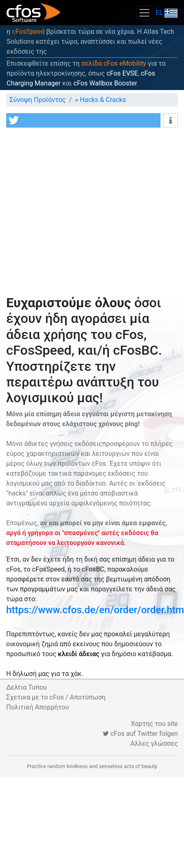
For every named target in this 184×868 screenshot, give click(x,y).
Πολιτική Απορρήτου (38, 707)
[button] (83, 120)
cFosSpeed (28, 32)
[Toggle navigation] (144, 13)
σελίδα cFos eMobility (114, 63)
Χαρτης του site (154, 724)
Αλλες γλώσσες (154, 743)
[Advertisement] (77, 213)
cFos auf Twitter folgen (140, 734)
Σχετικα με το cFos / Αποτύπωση (56, 697)
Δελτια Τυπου (26, 687)
